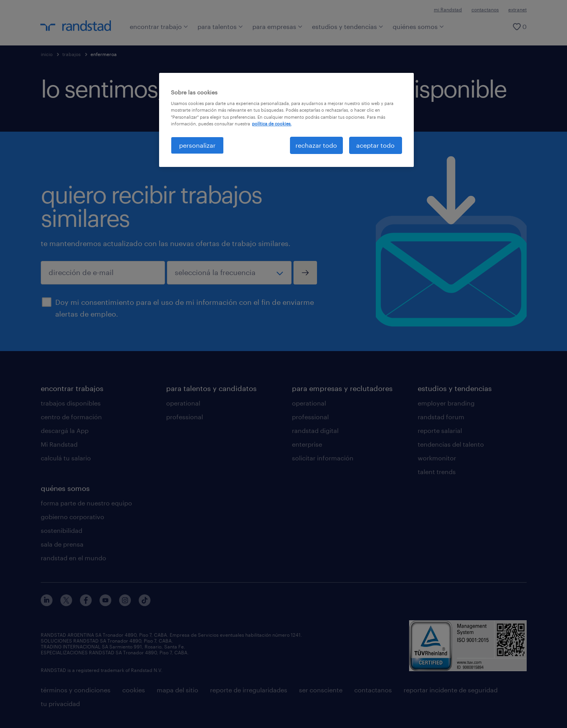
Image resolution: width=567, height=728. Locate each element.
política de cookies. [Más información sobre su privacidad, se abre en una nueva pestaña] (272, 124)
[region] (286, 120)
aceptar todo (375, 145)
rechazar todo (316, 145)
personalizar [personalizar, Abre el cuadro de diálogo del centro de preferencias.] (197, 145)
